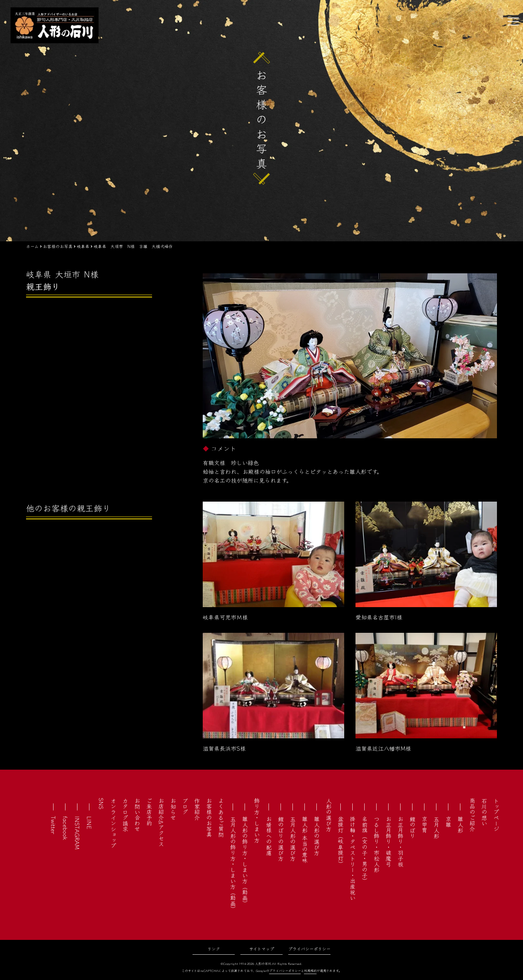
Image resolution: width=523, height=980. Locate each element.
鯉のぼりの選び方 (281, 839)
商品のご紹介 (472, 815)
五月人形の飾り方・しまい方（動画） (233, 864)
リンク (214, 949)
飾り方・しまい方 (257, 820)
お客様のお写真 (209, 817)
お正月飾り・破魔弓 (389, 841)
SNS (101, 804)
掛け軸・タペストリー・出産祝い (353, 858)
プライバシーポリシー (309, 949)
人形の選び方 (329, 815)
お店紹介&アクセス (161, 822)
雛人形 (460, 825)
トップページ (496, 815)
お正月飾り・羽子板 (401, 841)
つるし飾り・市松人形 (377, 844)
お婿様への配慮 (269, 836)
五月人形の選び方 (293, 839)
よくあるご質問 (221, 817)
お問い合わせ (137, 815)
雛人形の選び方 (317, 836)
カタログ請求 (125, 815)
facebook (65, 828)
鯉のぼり (412, 827)
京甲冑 (424, 825)
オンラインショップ (113, 823)
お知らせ (173, 809)
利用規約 (310, 971)
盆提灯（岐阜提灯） (341, 841)
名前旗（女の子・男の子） (365, 850)
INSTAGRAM (77, 833)
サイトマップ (262, 949)
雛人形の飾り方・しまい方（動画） (245, 861)
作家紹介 (197, 809)
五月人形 (436, 827)
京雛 (448, 822)
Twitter (53, 825)
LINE (89, 823)
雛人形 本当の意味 (305, 840)
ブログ (185, 806)
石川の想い (484, 812)
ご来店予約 (149, 812)
